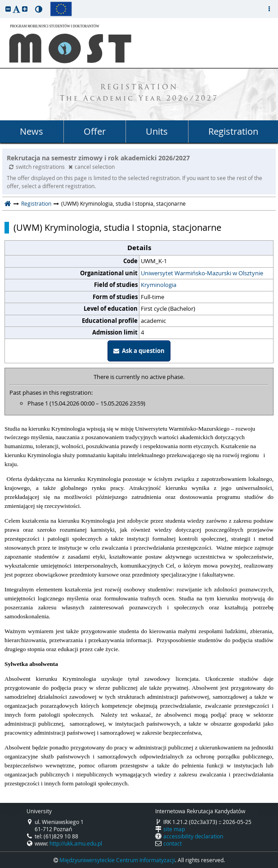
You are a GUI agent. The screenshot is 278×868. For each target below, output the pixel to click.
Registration (233, 131)
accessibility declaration (193, 836)
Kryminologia (159, 285)
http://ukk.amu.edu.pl (76, 843)
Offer (95, 131)
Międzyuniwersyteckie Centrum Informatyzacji (117, 860)
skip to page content (2, 2)
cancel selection (92, 167)
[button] (8, 9)
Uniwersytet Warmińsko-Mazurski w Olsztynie (202, 273)
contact (173, 843)
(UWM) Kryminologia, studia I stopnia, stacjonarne (117, 228)
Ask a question (139, 351)
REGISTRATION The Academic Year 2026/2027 (139, 93)
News (31, 131)
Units (157, 131)
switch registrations (38, 167)
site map (174, 829)
